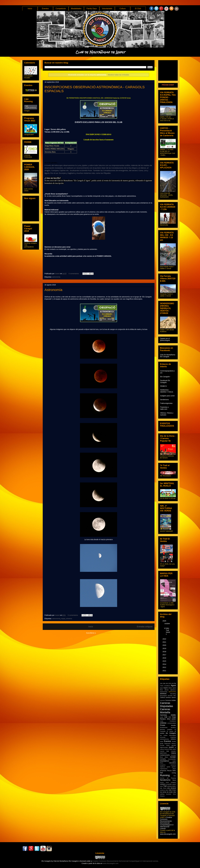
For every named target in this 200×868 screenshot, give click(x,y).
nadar (174, 761)
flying (168, 745)
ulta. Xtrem (163, 788)
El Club (138, 9)
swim (162, 786)
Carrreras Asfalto (168, 715)
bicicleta (170, 696)
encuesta (163, 737)
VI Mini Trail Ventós (167, 631)
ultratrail (173, 788)
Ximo (174, 794)
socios (162, 782)
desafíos (173, 728)
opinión (174, 767)
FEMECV (164, 386)
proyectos (163, 771)
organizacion (164, 769)
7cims (162, 686)
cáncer (174, 697)
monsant (173, 755)
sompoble (169, 784)
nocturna (173, 765)
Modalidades (76, 9)
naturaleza (172, 763)
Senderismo (165, 400)
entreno (173, 739)
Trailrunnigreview (166, 403)
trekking (169, 786)
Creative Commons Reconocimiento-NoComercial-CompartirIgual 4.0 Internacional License (167, 823)
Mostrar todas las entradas (119, 75)
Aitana (170, 688)
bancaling (173, 694)
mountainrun (165, 761)
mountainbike (172, 759)
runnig (174, 773)
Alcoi (161, 690)
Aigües (166, 688)
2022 (165, 639)
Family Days (92, 9)
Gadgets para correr (167, 396)
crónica (163, 723)
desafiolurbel (164, 728)
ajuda (174, 688)
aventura (163, 694)
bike (175, 696)
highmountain (164, 747)
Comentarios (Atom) (104, 633)
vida (174, 792)
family (162, 744)
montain (173, 757)
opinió (168, 767)
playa (174, 769)
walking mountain (166, 794)
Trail (165, 786)
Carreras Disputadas (167, 705)
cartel (162, 717)
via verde (170, 792)
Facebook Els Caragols (165, 381)
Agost (173, 685)
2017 (165, 655)
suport (174, 784)
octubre (167, 624)
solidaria (163, 784)
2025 (165, 621)
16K (167, 683)
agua (162, 688)
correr (174, 719)
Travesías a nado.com (164, 408)
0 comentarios (74, 274)
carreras (162, 700)
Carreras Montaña (165, 711)
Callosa (163, 697)
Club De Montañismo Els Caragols (168, 356)
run (161, 773)
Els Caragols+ (165, 377)
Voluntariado (107, 9)
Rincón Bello (171, 771)
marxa (174, 753)
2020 (165, 645)
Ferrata (162, 745)
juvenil (171, 747)
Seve (174, 780)
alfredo (167, 690)
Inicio (30, 9)
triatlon (174, 786)
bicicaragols (163, 696)
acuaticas (167, 686)
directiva (163, 729)
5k (175, 683)
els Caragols (171, 733)
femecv (174, 744)
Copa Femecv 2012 (168, 718)
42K (173, 683)
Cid (170, 717)
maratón (173, 751)
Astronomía (53, 290)
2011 (165, 671)
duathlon (170, 729)
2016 (165, 658)
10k (161, 683)
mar (168, 751)
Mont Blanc (164, 757)
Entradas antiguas (145, 627)
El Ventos (170, 731)
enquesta (173, 737)
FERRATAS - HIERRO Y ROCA (167, 391)
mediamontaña (165, 755)
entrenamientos (165, 739)
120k (164, 683)
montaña (163, 759)
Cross (163, 725)
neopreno (163, 765)
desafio (173, 725)
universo (69, 619)
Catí (166, 717)
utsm (167, 790)
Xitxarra (162, 796)
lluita (171, 749)
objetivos (163, 767)
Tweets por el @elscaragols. (165, 339)
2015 (165, 661)
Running (165, 775)
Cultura (123, 9)
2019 (165, 648)
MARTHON (163, 753)
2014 (165, 664)
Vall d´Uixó (172, 790)
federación (167, 744)
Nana (162, 763)
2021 (165, 642)
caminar (168, 697)
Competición (61, 9)
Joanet (58, 274)
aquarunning (164, 692)
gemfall (174, 745)
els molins (164, 735)
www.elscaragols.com (168, 834)
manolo (162, 751)
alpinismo (173, 690)
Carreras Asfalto (170, 700)
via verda (163, 792)
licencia (167, 749)
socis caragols (171, 782)
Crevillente (173, 721)
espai (63, 619)
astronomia (56, 277)
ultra (169, 788)
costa (162, 721)
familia (174, 741)
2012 (165, 667)
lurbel (174, 749)
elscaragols (173, 735)
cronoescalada (172, 723)
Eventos (45, 9)
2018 (165, 652)
